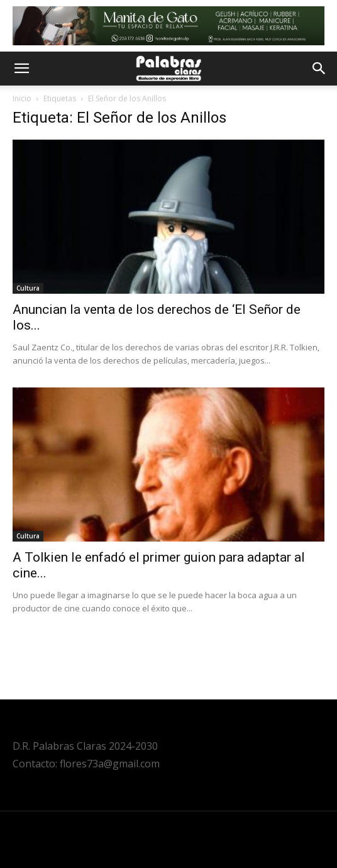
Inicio (22, 98)
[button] (21, 69)
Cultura (28, 288)
